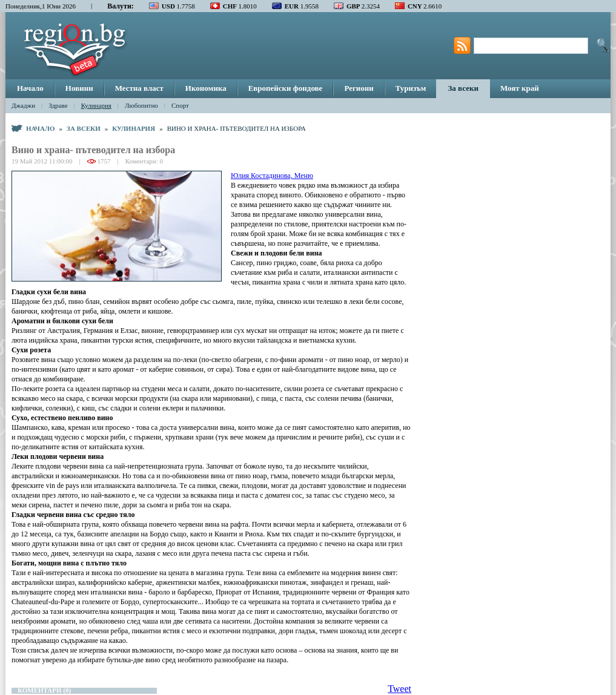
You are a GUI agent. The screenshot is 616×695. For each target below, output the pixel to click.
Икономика (206, 88)
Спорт (180, 105)
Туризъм (411, 88)
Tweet (399, 689)
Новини (79, 88)
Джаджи (23, 105)
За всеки (463, 88)
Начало (30, 88)
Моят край (520, 88)
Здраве (58, 105)
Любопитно (141, 105)
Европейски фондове (286, 88)
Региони (359, 88)
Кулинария (96, 105)
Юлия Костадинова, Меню (272, 176)
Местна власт (139, 88)
